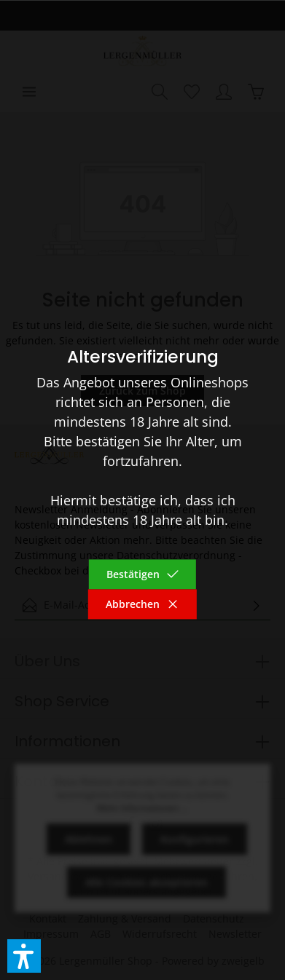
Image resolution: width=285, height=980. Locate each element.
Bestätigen (143, 575)
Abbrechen (142, 605)
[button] (24, 956)
